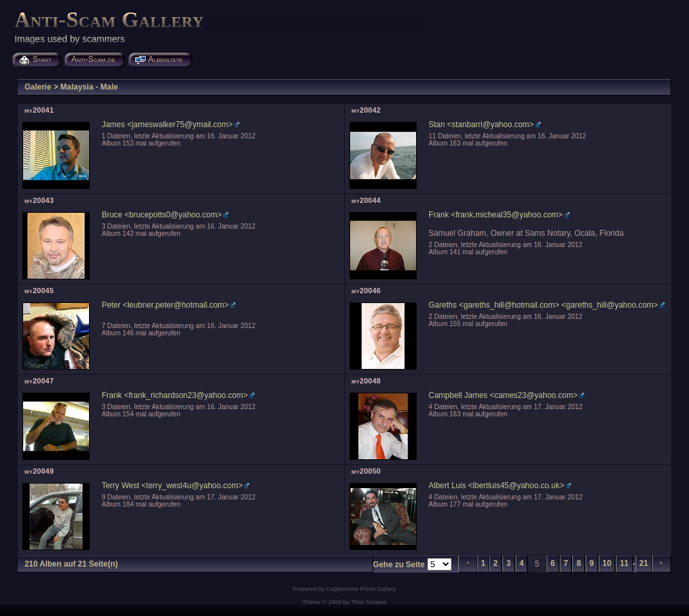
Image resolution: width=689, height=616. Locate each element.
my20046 (366, 291)
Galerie (38, 87)
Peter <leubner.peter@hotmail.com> (165, 305)
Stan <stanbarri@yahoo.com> (481, 125)
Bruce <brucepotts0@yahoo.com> (162, 215)
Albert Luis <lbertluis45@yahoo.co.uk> (496, 486)
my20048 (366, 381)
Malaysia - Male (89, 87)
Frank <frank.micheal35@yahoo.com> (496, 215)
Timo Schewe (369, 602)
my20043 (39, 200)
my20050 (366, 471)
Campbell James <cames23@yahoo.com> (503, 395)
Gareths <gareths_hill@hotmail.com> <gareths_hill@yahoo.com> (543, 305)
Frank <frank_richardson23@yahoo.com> (175, 395)
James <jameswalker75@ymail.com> (167, 125)
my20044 (366, 200)
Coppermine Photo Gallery (361, 589)
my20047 (39, 381)
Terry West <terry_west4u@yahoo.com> (172, 486)
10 (607, 563)
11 (624, 563)
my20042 (366, 110)
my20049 (39, 471)
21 (644, 563)
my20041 (39, 110)
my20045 (39, 291)
